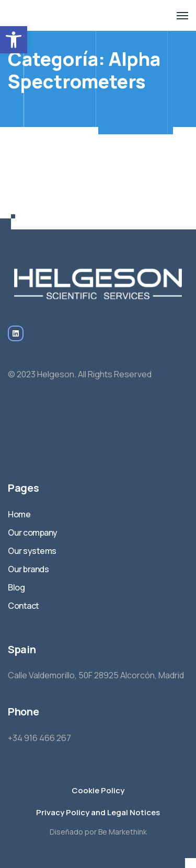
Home (19, 514)
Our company (33, 533)
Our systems (32, 551)
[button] (14, 40)
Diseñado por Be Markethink (98, 832)
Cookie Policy (98, 790)
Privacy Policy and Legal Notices (98, 812)
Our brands (28, 569)
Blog (16, 587)
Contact (24, 606)
